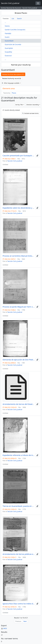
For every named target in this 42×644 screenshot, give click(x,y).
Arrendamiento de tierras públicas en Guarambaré (19, 554)
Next (25, 621)
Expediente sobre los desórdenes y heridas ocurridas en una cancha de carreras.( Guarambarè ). (19, 208)
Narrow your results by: (21, 65)
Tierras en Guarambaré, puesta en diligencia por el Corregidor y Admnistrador (19, 506)
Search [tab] (19, 19)
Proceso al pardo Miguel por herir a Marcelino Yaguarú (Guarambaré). (19, 307)
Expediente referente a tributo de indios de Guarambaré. (19, 455)
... (5, 22)
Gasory (7, 26)
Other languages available (11, 83)
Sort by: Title (19, 105)
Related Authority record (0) (12, 78)
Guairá (7, 37)
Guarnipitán (9, 48)
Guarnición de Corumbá (13, 44)
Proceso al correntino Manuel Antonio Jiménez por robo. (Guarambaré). (19, 256)
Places (14, 93)
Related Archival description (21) (13, 74)
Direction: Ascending (33, 105)
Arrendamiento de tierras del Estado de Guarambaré (19, 404)
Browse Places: (21, 13)
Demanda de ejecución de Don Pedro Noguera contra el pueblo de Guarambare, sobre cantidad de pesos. (19, 360)
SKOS (4, 628)
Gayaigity (8, 33)
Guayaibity (8, 52)
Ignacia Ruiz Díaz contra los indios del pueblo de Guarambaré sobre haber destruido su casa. (19, 604)
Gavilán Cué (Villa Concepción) (15, 30)
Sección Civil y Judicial (15, 161)
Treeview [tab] (6, 19)
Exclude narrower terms (30, 113)
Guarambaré (9, 41)
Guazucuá (8, 56)
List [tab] (13, 19)
